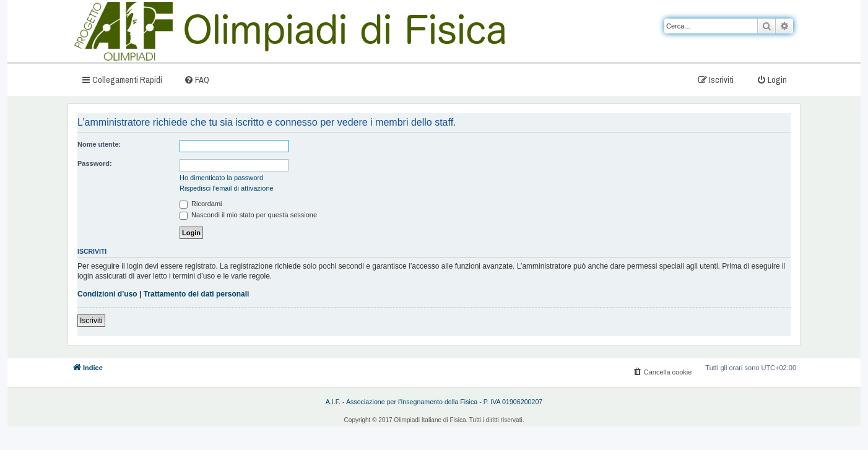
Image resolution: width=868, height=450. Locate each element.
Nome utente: (99, 144)
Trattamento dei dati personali (197, 294)
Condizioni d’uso (107, 294)
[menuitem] (197, 80)
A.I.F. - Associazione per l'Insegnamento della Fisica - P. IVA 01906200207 (434, 402)
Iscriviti (91, 321)
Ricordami (201, 204)
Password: (95, 163)
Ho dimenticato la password (221, 178)
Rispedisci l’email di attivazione (227, 188)
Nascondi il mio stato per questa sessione (248, 215)
